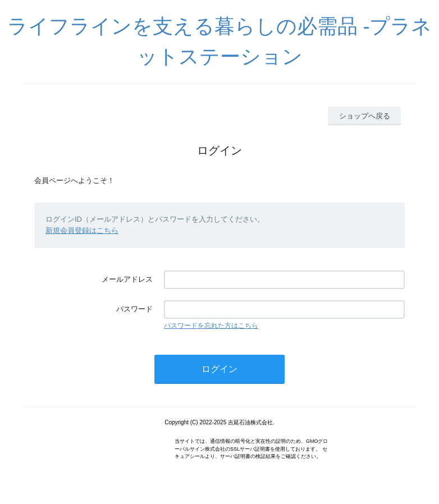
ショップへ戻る (365, 116)
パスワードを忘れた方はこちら (211, 326)
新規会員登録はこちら (82, 230)
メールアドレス (127, 279)
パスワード (134, 309)
